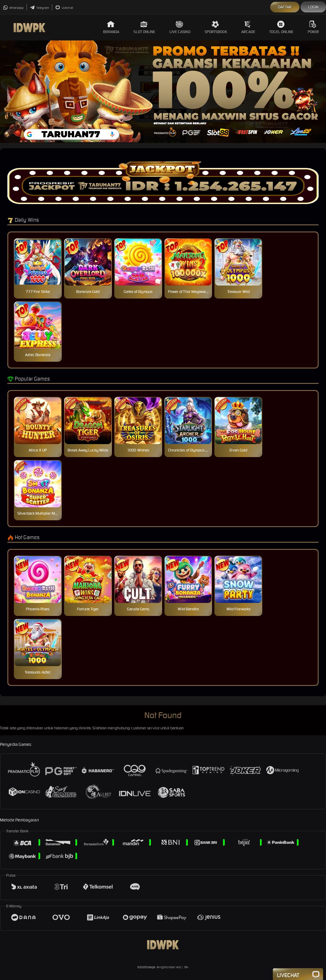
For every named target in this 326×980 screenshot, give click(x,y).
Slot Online (144, 27)
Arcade (248, 27)
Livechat (64, 8)
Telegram (39, 8)
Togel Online (281, 27)
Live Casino (180, 27)
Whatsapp (13, 8)
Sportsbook (216, 27)
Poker (313, 27)
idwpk (151, 967)
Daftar (285, 7)
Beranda (111, 27)
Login (313, 7)
